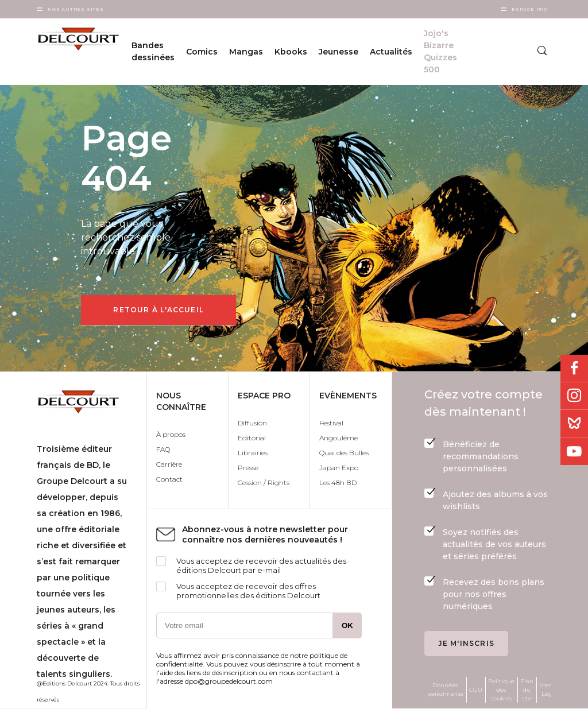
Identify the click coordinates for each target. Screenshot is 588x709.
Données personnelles (445, 689)
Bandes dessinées (153, 51)
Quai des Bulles (344, 453)
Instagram (574, 396)
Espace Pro (530, 9)
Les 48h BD (338, 483)
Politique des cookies (501, 690)
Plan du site (527, 690)
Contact (169, 479)
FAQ (163, 449)
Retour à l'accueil (158, 310)
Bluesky (574, 424)
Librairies (253, 453)
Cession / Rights (264, 483)
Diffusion (252, 423)
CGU (476, 690)
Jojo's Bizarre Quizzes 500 (440, 51)
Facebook (574, 369)
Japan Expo (339, 468)
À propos (171, 434)
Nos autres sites (76, 9)
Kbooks (291, 52)
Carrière (169, 464)
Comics (202, 52)
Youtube (574, 451)
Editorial (252, 438)
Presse (248, 468)
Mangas (246, 52)
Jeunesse (339, 52)
